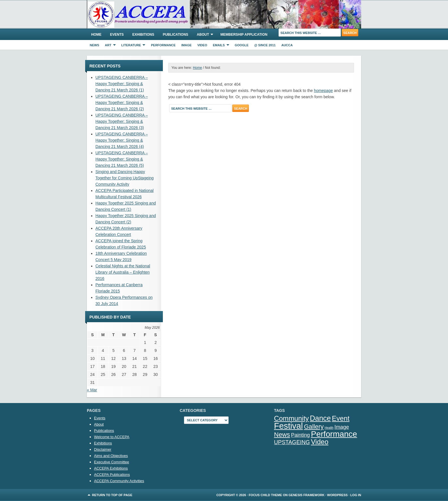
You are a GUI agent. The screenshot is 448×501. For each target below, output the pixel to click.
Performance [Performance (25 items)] (334, 434)
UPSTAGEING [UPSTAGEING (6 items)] (292, 442)
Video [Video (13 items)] (320, 442)
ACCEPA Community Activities (119, 481)
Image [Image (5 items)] (342, 427)
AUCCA (287, 45)
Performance (163, 45)
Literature (132, 46)
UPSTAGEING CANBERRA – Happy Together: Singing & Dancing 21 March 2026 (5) (122, 159)
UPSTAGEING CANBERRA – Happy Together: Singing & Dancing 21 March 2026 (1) (122, 84)
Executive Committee (112, 462)
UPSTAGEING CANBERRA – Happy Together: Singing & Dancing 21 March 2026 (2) (122, 103)
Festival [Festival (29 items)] (288, 426)
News (94, 45)
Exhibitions (143, 35)
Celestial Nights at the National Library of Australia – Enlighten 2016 (123, 272)
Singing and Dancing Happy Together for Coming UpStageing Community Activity (125, 178)
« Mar (92, 390)
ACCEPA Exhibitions (111, 468)
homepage (323, 91)
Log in (356, 495)
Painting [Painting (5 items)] (301, 435)
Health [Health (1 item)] (329, 428)
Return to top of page (112, 495)
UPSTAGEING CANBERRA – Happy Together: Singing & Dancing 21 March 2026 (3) (122, 121)
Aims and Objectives (111, 456)
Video (202, 45)
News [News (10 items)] (282, 435)
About (203, 35)
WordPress (337, 495)
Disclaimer (103, 449)
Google (242, 45)
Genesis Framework (307, 495)
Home (96, 35)
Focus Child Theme (265, 495)
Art (109, 46)
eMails (220, 46)
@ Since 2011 (265, 45)
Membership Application (244, 35)
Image (187, 45)
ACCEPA (224, 14)
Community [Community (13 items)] (291, 418)
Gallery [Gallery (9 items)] (314, 427)
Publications (176, 35)
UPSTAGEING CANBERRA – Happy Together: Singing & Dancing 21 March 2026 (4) (122, 140)
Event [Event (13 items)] (341, 418)
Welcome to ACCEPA (112, 437)
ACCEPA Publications (112, 475)
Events (117, 35)
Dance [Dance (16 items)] (320, 418)
